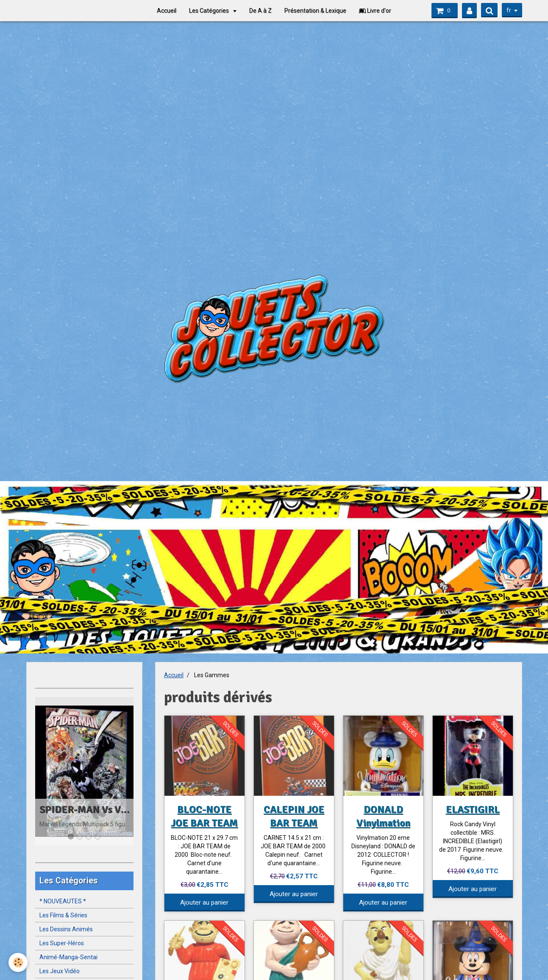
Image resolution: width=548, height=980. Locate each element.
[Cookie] (18, 962)
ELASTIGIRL (473, 809)
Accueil (167, 11)
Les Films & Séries (63, 915)
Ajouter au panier (204, 902)
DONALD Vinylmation (383, 816)
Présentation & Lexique (315, 11)
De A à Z (260, 11)
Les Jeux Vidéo (60, 971)
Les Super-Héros (62, 943)
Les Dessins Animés (66, 929)
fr (509, 10)
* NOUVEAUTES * (63, 901)
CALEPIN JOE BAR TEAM (294, 816)
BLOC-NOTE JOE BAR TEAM (204, 816)
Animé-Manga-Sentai (68, 957)
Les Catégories (210, 11)
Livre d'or (375, 11)
